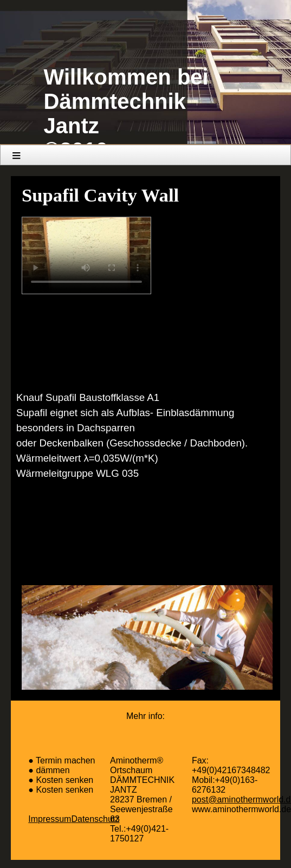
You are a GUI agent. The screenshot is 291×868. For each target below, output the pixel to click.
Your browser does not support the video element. (86, 255)
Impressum (50, 819)
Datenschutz (95, 819)
